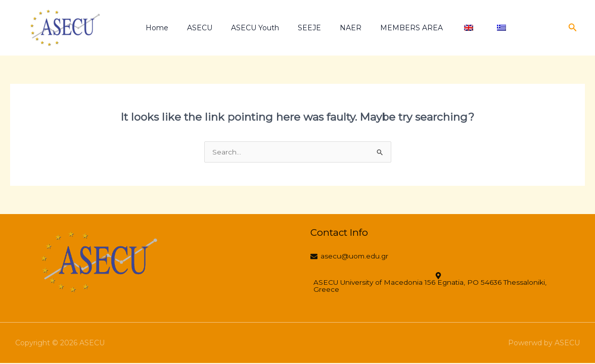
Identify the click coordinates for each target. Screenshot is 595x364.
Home (154, 28)
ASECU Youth (243, 28)
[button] (573, 28)
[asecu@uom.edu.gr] (353, 257)
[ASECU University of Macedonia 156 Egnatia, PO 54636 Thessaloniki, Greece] (442, 284)
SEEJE (293, 28)
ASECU (193, 28)
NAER (330, 28)
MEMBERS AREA (386, 28)
